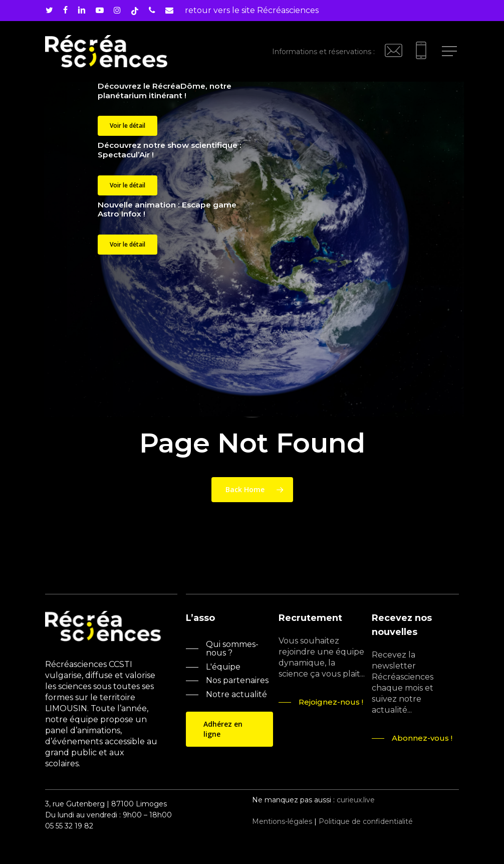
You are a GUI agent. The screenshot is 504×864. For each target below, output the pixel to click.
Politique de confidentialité (366, 821)
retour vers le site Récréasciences (252, 10)
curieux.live (356, 800)
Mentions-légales (282, 821)
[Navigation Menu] (450, 51)
